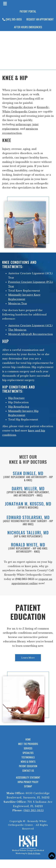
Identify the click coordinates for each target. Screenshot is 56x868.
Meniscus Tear (18, 303)
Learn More (28, 658)
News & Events (28, 762)
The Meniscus (17, 330)
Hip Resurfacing (19, 407)
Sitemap (28, 786)
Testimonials (28, 757)
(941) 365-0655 (12, 19)
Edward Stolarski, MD (28, 517)
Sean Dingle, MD (28, 473)
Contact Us (28, 771)
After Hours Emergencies (28, 27)
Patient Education (28, 612)
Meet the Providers (28, 744)
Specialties (28, 753)
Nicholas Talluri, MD (28, 532)
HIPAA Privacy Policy (28, 782)
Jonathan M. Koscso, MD (28, 504)
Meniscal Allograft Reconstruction (31, 334)
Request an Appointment (40, 19)
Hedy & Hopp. (34, 853)
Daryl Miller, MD (28, 488)
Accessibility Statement (28, 777)
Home (28, 739)
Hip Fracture (16, 398)
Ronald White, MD (28, 545)
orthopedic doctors (21, 107)
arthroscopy (23, 124)
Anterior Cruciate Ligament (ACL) (30, 325)
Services (28, 748)
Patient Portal (28, 11)
